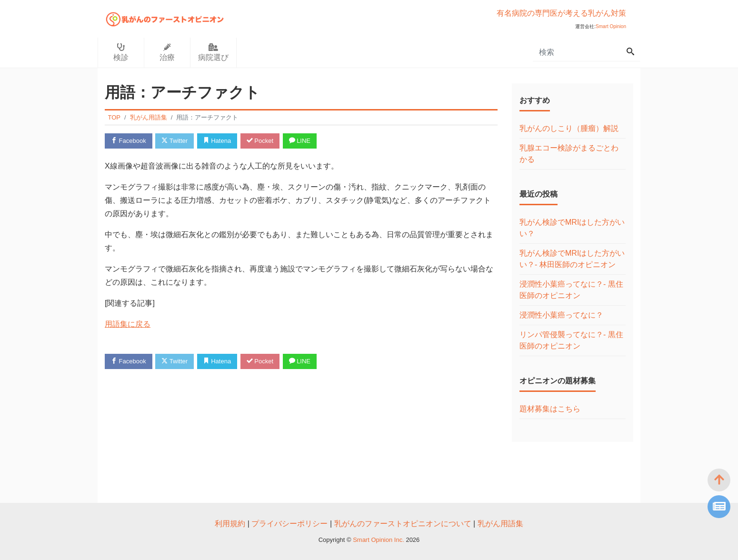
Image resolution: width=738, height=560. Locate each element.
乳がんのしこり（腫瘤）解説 (569, 128)
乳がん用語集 (500, 524)
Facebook (129, 141)
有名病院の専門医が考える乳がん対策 (561, 13)
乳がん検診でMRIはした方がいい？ (572, 228)
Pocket (260, 141)
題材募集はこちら (550, 409)
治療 (167, 52)
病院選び (213, 52)
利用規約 (230, 524)
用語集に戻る (128, 324)
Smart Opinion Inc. (379, 540)
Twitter (175, 141)
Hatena (217, 141)
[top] (719, 480)
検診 (121, 52)
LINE (300, 141)
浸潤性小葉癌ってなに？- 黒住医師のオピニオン (571, 290)
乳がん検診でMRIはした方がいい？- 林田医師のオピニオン (572, 259)
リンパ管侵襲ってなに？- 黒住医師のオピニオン (571, 340)
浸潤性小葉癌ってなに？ (561, 315)
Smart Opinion (611, 26)
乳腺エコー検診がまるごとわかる (569, 154)
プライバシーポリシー (289, 524)
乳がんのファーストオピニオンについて (403, 524)
